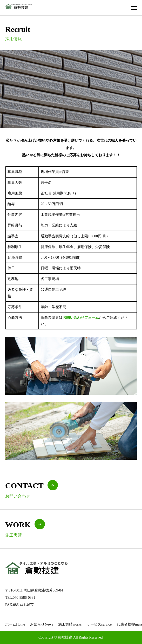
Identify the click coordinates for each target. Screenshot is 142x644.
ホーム (15, 624)
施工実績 (70, 624)
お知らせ (42, 624)
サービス (99, 624)
